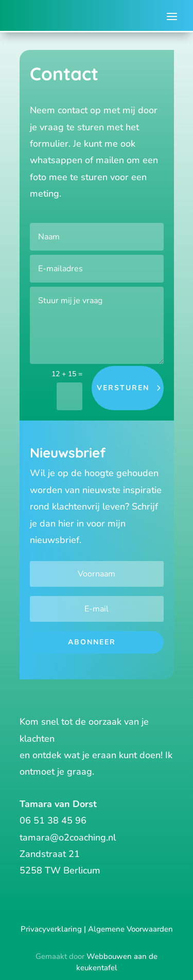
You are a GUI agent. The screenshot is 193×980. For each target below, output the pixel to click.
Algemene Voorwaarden (130, 929)
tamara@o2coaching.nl (68, 837)
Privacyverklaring (51, 929)
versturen (123, 388)
